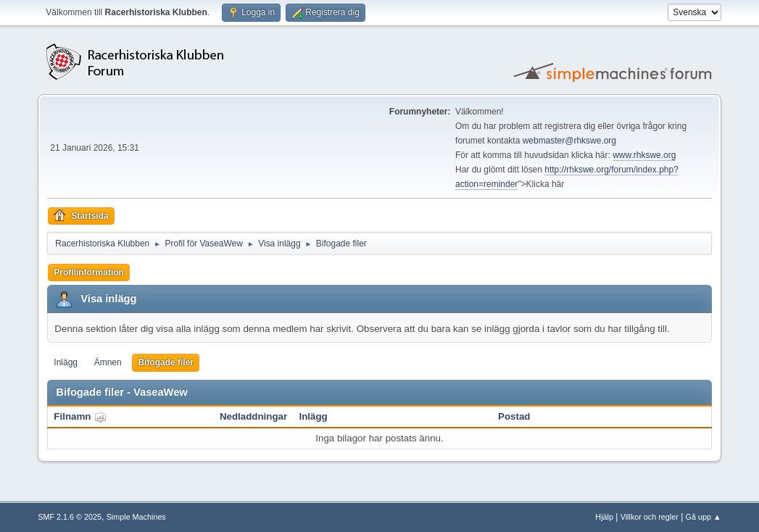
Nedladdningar (253, 416)
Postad (514, 416)
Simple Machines (136, 517)
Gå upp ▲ (704, 517)
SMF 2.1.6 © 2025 (70, 517)
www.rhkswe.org (644, 155)
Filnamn (80, 416)
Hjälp (604, 517)
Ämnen (108, 362)
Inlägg (66, 362)
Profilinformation (89, 273)
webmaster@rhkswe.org (569, 141)
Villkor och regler (650, 517)
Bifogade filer (166, 362)
